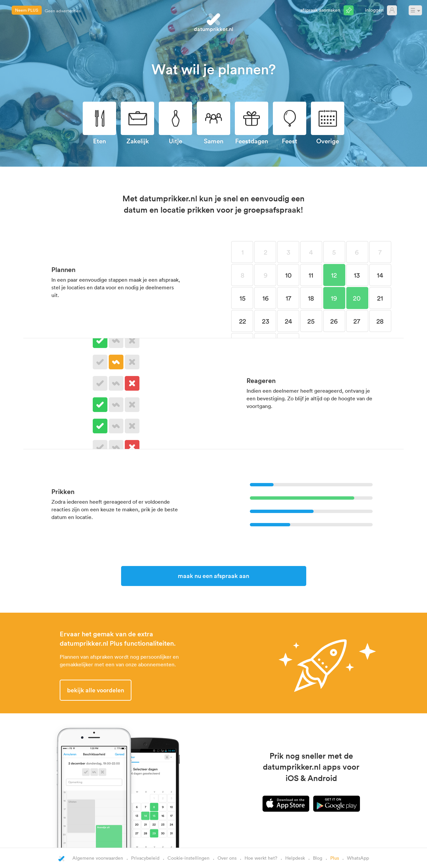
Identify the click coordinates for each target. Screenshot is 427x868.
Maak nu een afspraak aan (213, 576)
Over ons (227, 858)
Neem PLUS (27, 10)
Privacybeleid (145, 858)
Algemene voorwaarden (98, 858)
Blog (318, 858)
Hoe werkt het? (261, 858)
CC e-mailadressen (63, 9)
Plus (335, 858)
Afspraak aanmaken (320, 10)
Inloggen (374, 10)
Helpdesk (295, 858)
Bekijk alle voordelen (96, 690)
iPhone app (286, 804)
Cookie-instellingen (188, 858)
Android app (337, 804)
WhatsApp (358, 858)
